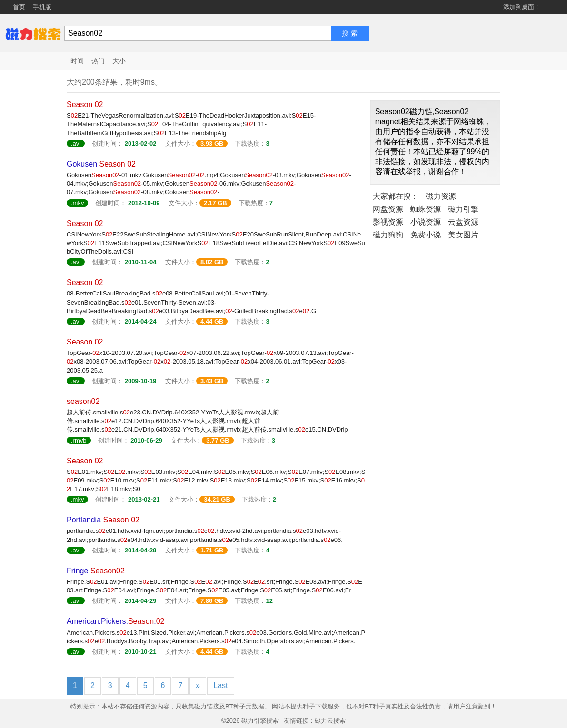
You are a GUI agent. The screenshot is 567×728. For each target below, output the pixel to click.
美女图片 (463, 235)
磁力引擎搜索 (260, 721)
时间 (77, 61)
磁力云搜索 (330, 721)
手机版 (42, 7)
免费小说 (426, 235)
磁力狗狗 (388, 235)
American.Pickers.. (115, 621)
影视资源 (388, 222)
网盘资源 (388, 209)
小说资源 (426, 222)
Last (220, 685)
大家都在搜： (396, 196)
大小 (119, 61)
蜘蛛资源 (426, 209)
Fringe (96, 571)
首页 (19, 7)
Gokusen (101, 164)
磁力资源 (441, 196)
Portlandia (103, 520)
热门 (98, 61)
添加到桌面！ (522, 7)
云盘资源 (463, 222)
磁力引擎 (463, 209)
